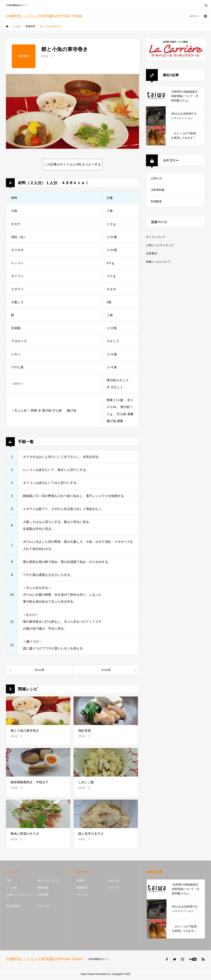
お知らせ (156, 178)
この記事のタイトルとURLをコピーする (73, 164)
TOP (9, 880)
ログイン (194, 16)
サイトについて (156, 237)
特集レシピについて (158, 262)
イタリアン (114, 888)
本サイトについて (48, 880)
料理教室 (156, 201)
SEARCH (206, 5)
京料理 (81, 880)
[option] (73, 111)
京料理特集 (158, 190)
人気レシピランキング (160, 245)
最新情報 (43, 888)
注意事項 (152, 253)
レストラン (44, 906)
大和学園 (43, 895)
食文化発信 (13, 906)
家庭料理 (82, 888)
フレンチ (82, 895)
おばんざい (114, 880)
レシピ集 (12, 888)
